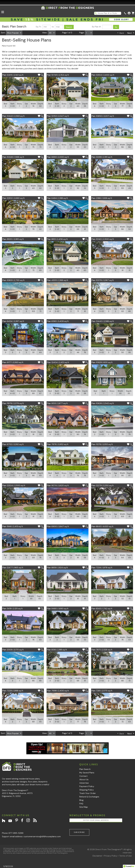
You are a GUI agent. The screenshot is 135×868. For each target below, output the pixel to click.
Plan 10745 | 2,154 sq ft (58, 75)
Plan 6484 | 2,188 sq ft (57, 198)
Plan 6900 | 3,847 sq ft (58, 526)
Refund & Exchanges (89, 797)
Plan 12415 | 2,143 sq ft (13, 75)
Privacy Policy (111, 856)
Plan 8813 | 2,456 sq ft (57, 239)
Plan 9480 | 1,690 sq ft (58, 609)
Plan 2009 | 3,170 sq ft (13, 650)
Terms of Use (125, 856)
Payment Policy (87, 786)
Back (122, 33)
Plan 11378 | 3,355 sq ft (102, 444)
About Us (84, 779)
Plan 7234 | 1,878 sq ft (102, 568)
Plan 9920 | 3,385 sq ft (13, 239)
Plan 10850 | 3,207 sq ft (103, 116)
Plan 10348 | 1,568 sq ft (13, 157)
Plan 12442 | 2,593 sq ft (14, 116)
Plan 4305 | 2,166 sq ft (58, 280)
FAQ (81, 804)
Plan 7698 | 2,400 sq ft (58, 691)
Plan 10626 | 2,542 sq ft (103, 403)
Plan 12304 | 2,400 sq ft (103, 75)
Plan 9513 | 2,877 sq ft (57, 403)
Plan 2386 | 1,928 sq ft (102, 198)
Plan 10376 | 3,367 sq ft (103, 280)
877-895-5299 (16, 833)
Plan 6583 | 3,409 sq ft (58, 321)
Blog (81, 800)
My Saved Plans (87, 773)
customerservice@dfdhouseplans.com (42, 836)
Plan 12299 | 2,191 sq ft (102, 157)
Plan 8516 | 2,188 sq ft (57, 650)
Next (130, 33)
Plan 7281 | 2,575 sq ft (102, 691)
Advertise (84, 783)
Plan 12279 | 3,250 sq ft (103, 485)
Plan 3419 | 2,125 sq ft (13, 609)
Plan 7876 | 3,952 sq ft (58, 444)
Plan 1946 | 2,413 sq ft (13, 526)
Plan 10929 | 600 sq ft (102, 362)
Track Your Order (88, 793)
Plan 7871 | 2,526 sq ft (102, 650)
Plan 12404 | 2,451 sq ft (58, 362)
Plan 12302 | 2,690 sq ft (14, 198)
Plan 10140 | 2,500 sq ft (103, 239)
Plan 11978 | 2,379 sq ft (13, 403)
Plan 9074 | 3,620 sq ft (58, 485)
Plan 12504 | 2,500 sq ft (14, 485)
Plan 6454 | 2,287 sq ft (13, 321)
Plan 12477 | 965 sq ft (13, 568)
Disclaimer (97, 856)
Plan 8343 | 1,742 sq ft (102, 609)
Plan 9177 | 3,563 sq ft (13, 362)
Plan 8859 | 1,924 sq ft (57, 568)
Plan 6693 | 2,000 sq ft (58, 157)
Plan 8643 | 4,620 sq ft (102, 526)
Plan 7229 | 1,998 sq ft (13, 691)
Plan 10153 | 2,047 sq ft (58, 116)
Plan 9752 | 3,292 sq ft (13, 444)
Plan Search (85, 769)
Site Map (84, 807)
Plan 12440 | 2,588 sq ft (103, 321)
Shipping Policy (87, 790)
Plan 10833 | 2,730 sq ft (13, 280)
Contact (83, 776)
